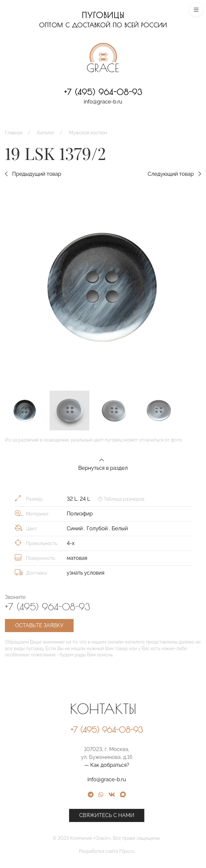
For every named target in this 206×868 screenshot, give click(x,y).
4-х (71, 543)
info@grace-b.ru (103, 102)
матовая (77, 558)
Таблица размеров (121, 499)
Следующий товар (174, 174)
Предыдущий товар (33, 174)
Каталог (46, 133)
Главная (14, 133)
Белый (120, 528)
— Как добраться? (156, 765)
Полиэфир (80, 514)
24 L (85, 499)
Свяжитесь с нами (156, 815)
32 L (72, 499)
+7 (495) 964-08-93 (103, 92)
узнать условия (86, 573)
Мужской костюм (88, 133)
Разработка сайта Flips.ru (156, 851)
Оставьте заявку (39, 625)
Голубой (98, 528)
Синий (75, 528)
